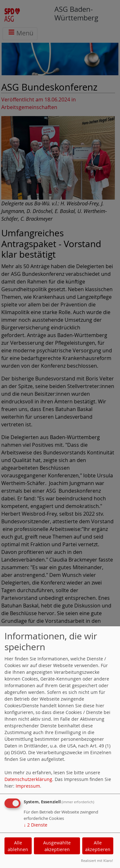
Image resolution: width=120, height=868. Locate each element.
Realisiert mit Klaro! (97, 861)
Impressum (28, 786)
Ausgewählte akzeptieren (57, 846)
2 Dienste (36, 825)
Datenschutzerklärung (28, 779)
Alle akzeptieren (98, 846)
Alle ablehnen (18, 846)
